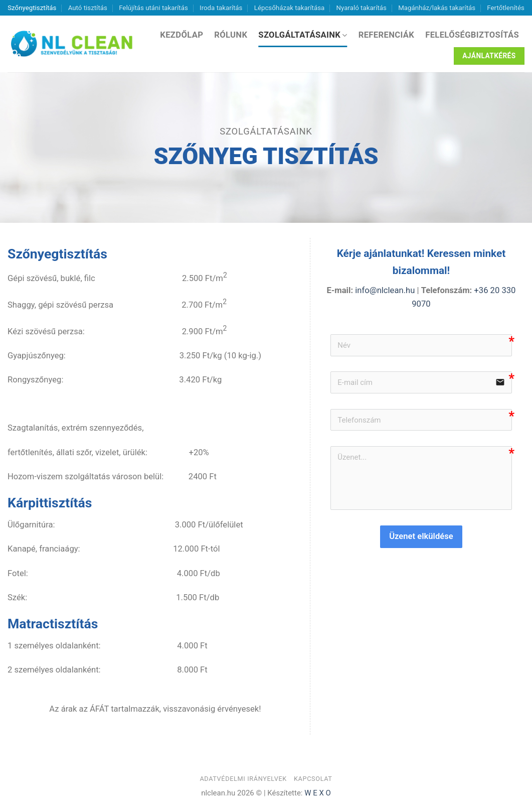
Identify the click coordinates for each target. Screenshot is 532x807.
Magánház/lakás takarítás (437, 8)
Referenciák (387, 35)
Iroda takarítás (221, 8)
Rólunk (231, 35)
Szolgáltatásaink (303, 35)
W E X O (318, 793)
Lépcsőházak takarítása (290, 8)
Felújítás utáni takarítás (153, 8)
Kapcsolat (313, 779)
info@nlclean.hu (384, 290)
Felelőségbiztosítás (472, 35)
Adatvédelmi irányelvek (243, 779)
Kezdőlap (182, 35)
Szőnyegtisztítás (32, 8)
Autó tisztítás (88, 8)
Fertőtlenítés (505, 8)
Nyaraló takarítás (362, 8)
